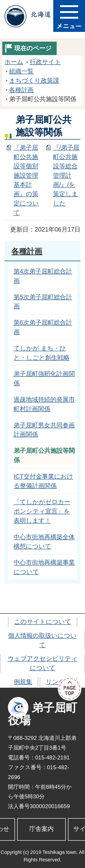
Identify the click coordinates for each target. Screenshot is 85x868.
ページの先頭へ (71, 689)
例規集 (23, 682)
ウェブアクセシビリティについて (43, 663)
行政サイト (45, 62)
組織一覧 (21, 71)
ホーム (14, 62)
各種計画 (21, 90)
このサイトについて (43, 622)
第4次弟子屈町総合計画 (43, 276)
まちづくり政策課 (34, 80)
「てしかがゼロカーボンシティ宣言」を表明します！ (42, 511)
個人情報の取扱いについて (42, 640)
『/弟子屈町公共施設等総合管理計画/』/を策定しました (66, 175)
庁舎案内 (41, 829)
